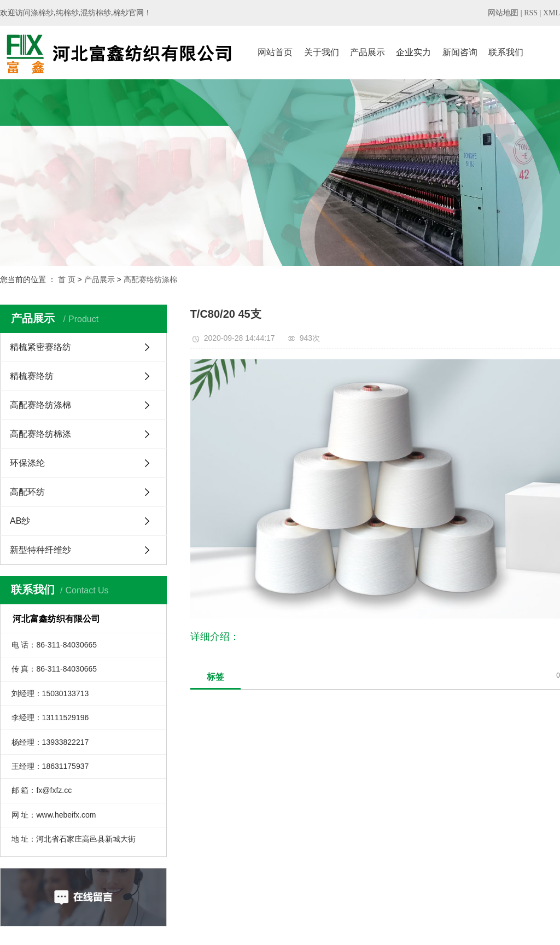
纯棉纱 (67, 13)
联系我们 (506, 52)
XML (552, 13)
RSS (531, 13)
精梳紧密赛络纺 (40, 347)
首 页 (67, 279)
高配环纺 (27, 492)
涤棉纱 (42, 13)
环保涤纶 (27, 463)
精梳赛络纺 (32, 376)
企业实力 (413, 52)
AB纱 (20, 521)
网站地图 (503, 13)
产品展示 (367, 52)
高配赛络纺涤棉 (150, 279)
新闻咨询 (460, 52)
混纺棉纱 (96, 13)
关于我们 (322, 52)
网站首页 (275, 52)
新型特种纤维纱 (40, 550)
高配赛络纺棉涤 (40, 434)
